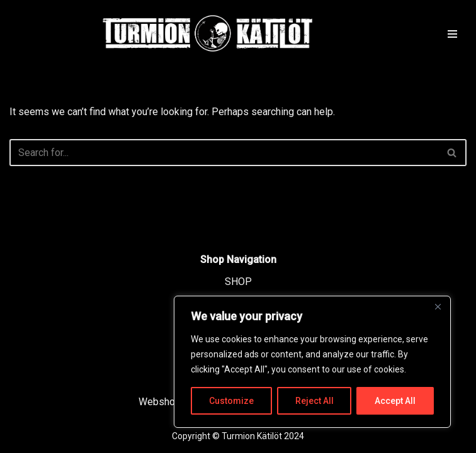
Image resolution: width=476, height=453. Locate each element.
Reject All (314, 401)
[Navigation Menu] (452, 33)
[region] (312, 362)
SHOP (238, 282)
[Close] (438, 306)
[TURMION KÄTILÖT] (208, 33)
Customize (231, 401)
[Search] (224, 153)
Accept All (395, 401)
